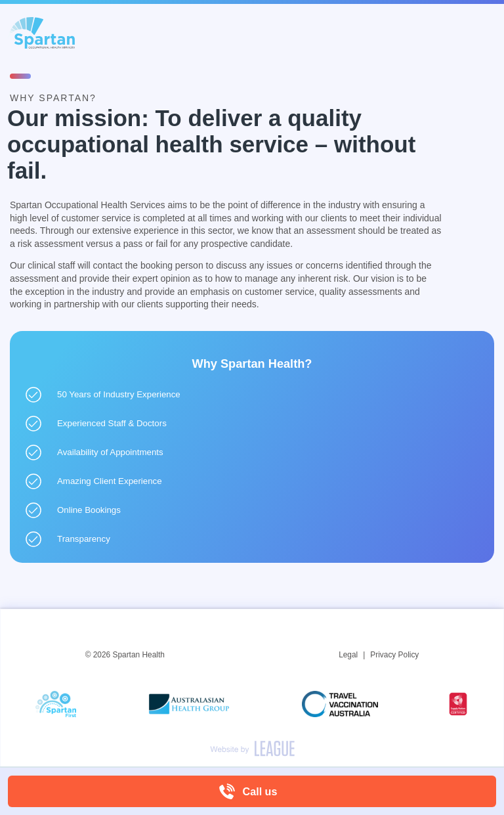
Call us (260, 791)
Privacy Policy (394, 655)
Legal (348, 655)
